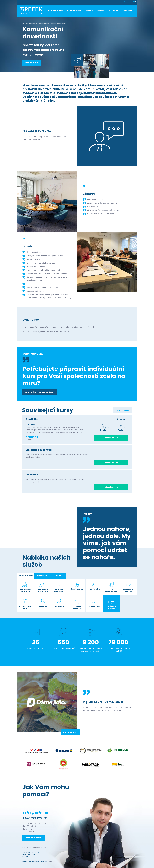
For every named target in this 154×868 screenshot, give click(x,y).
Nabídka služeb (31, 24)
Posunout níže (32, 63)
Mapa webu (26, 856)
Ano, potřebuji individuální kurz (40, 392)
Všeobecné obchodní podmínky (31, 853)
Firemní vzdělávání (43, 24)
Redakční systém (27, 861)
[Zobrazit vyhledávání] (125, 2)
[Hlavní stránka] (23, 24)
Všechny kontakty (34, 838)
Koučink (58, 576)
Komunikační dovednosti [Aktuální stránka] (59, 24)
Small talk (32, 475)
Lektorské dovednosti (39, 450)
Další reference (70, 732)
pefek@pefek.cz (35, 813)
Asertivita (32, 419)
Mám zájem (111, 438)
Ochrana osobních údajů (29, 854)
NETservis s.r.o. (44, 861)
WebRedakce (36, 861)
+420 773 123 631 (35, 818)
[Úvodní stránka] (31, 11)
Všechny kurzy (122, 410)
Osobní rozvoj (42, 576)
